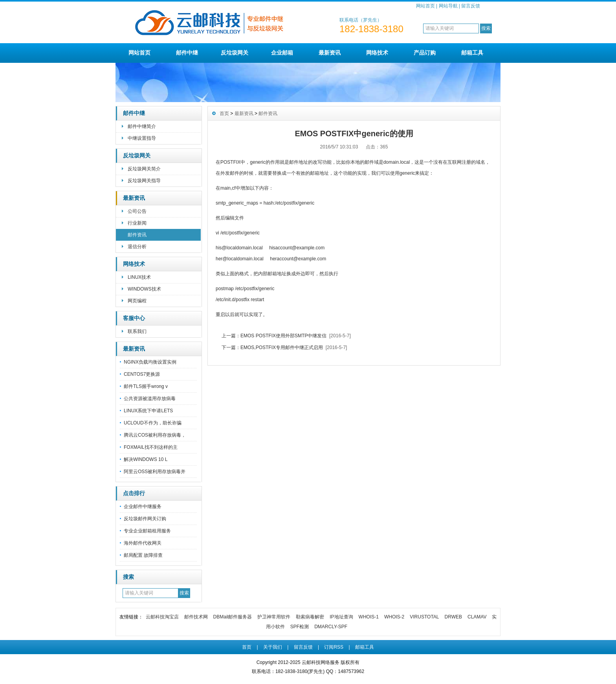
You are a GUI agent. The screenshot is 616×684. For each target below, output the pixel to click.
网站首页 (425, 6)
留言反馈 (471, 6)
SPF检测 (300, 627)
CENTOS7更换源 (142, 374)
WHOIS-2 (394, 617)
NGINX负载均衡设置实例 (150, 362)
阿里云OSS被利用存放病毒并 (155, 472)
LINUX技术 (139, 277)
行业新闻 (137, 223)
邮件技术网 (196, 617)
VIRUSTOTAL (424, 617)
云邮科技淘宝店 (162, 617)
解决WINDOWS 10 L (146, 459)
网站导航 (448, 6)
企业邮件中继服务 (143, 507)
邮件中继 (187, 53)
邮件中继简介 (142, 126)
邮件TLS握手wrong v (146, 386)
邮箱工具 (472, 53)
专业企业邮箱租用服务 (147, 531)
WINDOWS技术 (144, 289)
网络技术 (377, 53)
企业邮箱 (282, 53)
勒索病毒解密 (310, 617)
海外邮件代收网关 (143, 543)
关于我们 (273, 647)
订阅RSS (334, 647)
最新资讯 (330, 53)
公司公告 (137, 211)
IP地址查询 (341, 617)
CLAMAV (477, 617)
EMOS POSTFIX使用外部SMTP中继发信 (283, 336)
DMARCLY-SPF (331, 627)
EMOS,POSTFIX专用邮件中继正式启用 (282, 347)
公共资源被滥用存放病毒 (150, 399)
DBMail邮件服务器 (233, 617)
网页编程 (137, 301)
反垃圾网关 (235, 53)
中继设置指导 (142, 138)
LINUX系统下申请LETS (148, 411)
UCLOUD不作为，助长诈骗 (153, 423)
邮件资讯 (137, 235)
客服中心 (134, 318)
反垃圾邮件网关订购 (145, 519)
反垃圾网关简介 (144, 169)
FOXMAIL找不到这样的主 (151, 447)
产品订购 (425, 53)
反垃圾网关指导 (144, 181)
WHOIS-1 (369, 617)
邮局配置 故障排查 (143, 555)
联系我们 (137, 331)
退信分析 (137, 247)
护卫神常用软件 (274, 617)
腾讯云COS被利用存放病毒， (155, 435)
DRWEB (453, 617)
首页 (224, 113)
